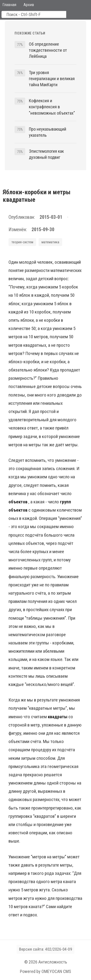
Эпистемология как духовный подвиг (46, 154)
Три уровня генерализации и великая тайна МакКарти (52, 79)
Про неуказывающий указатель (48, 132)
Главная (9, 5)
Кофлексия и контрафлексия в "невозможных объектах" (52, 107)
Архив (29, 5)
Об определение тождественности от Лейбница (48, 50)
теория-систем (22, 242)
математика (50, 242)
